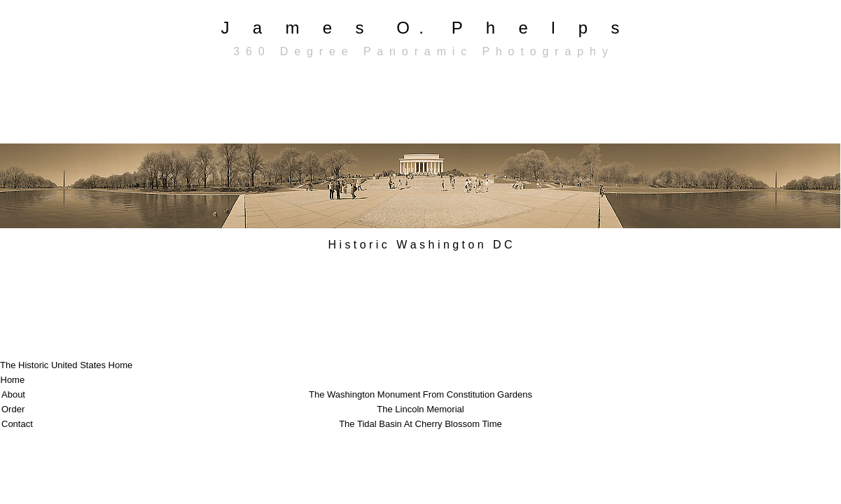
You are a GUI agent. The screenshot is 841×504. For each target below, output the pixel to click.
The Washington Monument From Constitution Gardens (420, 394)
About (13, 394)
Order (13, 409)
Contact (17, 424)
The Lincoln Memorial (420, 409)
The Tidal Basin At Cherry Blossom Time (420, 424)
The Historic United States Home (66, 365)
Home (13, 380)
